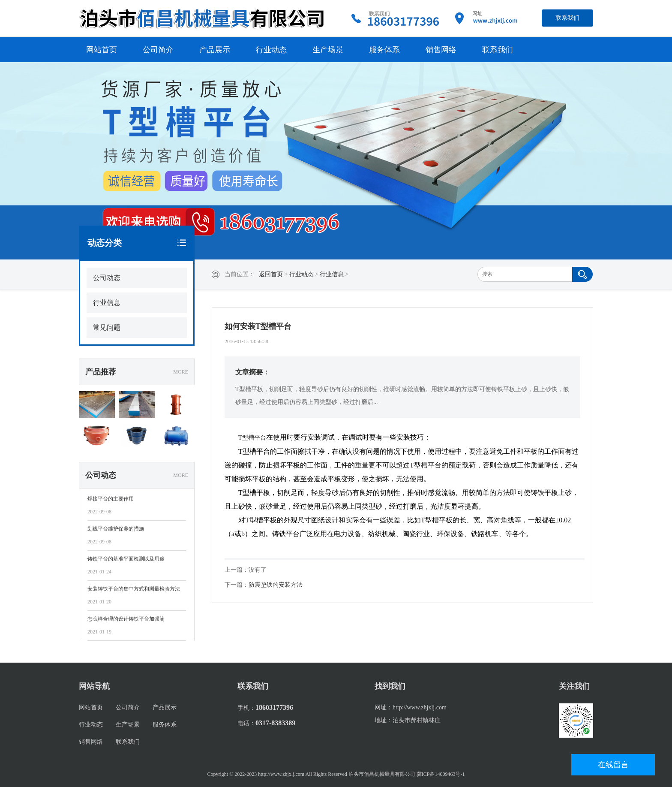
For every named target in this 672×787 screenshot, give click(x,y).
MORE (181, 372)
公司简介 (158, 50)
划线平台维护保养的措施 (116, 529)
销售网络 (441, 50)
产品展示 (215, 50)
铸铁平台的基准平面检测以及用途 (126, 559)
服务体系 (384, 50)
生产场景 (328, 50)
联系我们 (567, 18)
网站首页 (102, 50)
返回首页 (271, 274)
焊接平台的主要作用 (111, 499)
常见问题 (107, 327)
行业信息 (332, 274)
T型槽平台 (252, 438)
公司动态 (107, 278)
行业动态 (271, 50)
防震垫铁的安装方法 (276, 585)
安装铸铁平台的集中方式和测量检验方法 (134, 589)
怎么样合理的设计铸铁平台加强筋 (126, 619)
